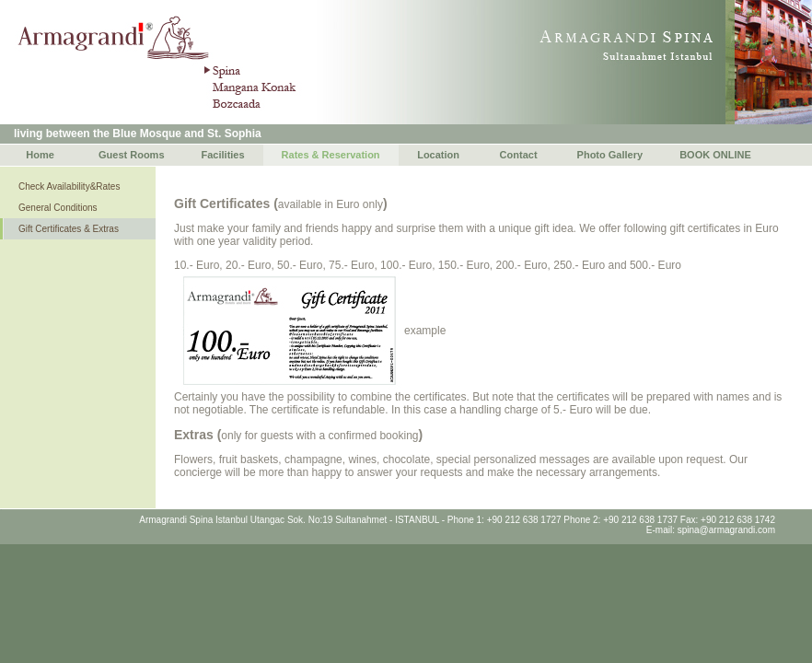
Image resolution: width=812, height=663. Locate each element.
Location (438, 155)
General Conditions (58, 208)
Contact (519, 155)
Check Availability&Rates (69, 186)
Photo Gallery (610, 155)
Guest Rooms (132, 155)
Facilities (223, 155)
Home (40, 155)
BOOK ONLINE (715, 155)
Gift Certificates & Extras (69, 229)
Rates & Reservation (331, 155)
